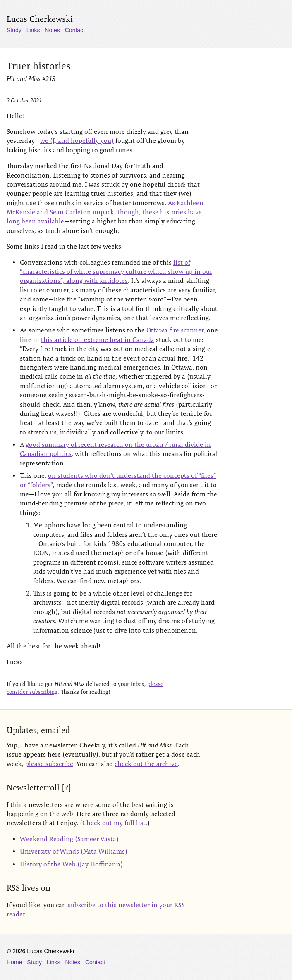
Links (33, 30)
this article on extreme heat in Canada (98, 340)
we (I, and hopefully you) (77, 141)
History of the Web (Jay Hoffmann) (71, 864)
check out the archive (146, 764)
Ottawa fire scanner (175, 330)
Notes (52, 30)
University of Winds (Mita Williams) (74, 851)
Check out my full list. (115, 823)
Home (14, 962)
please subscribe (49, 764)
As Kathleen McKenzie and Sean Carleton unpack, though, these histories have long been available (105, 212)
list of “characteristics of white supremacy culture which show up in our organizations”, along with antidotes (116, 272)
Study (14, 30)
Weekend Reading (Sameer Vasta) (69, 839)
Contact (75, 30)
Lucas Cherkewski (40, 19)
